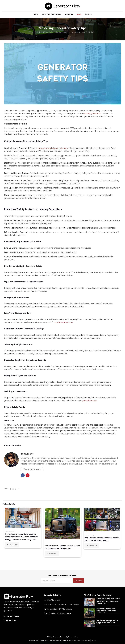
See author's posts (32, 469)
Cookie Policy (44, 640)
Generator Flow (73, 637)
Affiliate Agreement (84, 640)
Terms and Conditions (69, 640)
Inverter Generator (52, 600)
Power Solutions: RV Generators (58, 609)
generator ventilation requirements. (54, 148)
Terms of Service (55, 640)
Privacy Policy (34, 640)
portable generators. (64, 322)
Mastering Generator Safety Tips (83, 32)
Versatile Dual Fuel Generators (58, 613)
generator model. (90, 401)
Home (33, 32)
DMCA (94, 640)
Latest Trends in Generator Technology (53, 32)
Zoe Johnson (27, 454)
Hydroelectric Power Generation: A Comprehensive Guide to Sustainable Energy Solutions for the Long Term (21, 537)
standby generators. (92, 114)
